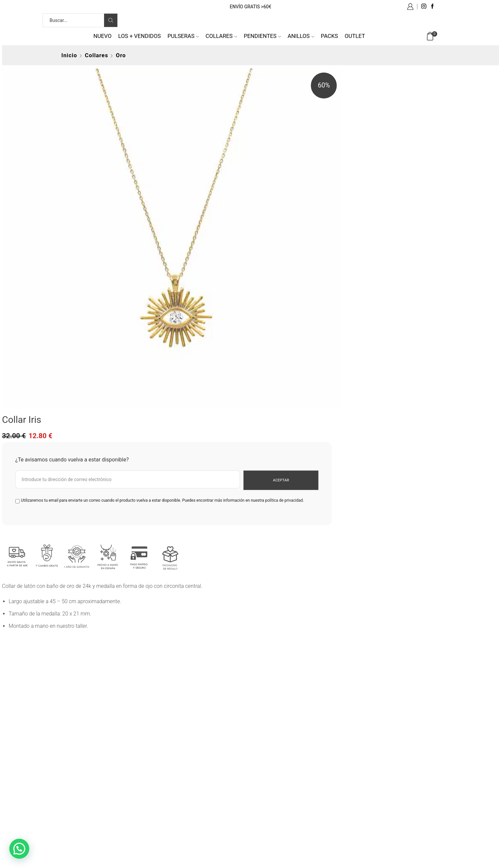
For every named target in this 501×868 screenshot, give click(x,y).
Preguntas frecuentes (184, 760)
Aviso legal (268, 760)
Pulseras (183, 36)
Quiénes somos (79, 784)
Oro (121, 55)
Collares (221, 36)
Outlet (355, 36)
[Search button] (111, 20)
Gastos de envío (177, 772)
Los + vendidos (139, 36)
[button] (19, 849)
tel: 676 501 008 (80, 772)
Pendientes (262, 36)
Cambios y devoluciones (187, 784)
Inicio (69, 55)
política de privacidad (346, 161)
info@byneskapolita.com (90, 760)
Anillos (301, 36)
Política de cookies (278, 784)
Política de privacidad (281, 772)
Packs (329, 36)
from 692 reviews (254, 671)
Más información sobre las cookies (297, 796)
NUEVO (103, 36)
